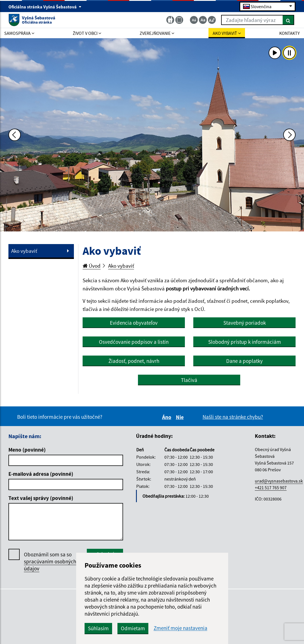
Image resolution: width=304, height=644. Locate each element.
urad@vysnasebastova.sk (279, 481)
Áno (168, 417)
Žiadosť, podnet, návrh (134, 361)
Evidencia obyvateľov (134, 323)
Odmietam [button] (133, 628)
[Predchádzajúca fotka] (15, 135)
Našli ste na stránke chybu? (233, 417)
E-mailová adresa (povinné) (41, 474)
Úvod (92, 266)
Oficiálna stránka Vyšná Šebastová (45, 7)
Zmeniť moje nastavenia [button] (181, 628)
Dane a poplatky (244, 361)
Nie (181, 417)
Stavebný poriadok (245, 323)
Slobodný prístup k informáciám (245, 342)
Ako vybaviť (24, 251)
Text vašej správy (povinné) (41, 498)
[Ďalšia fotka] (289, 135)
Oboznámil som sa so (50, 562)
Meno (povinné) (27, 450)
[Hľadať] (288, 20)
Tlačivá (189, 380)
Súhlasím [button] (98, 628)
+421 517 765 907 (271, 488)
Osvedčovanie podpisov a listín (134, 342)
